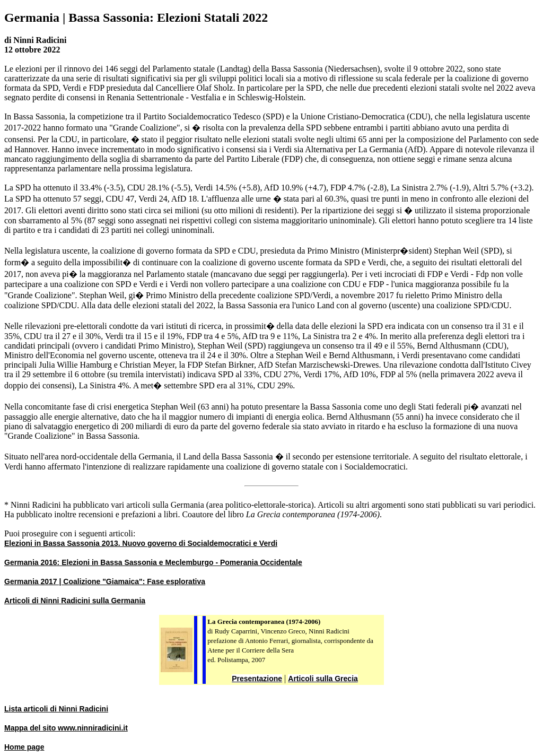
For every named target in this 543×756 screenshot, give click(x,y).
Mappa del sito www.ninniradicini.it (66, 728)
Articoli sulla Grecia (323, 679)
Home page (24, 747)
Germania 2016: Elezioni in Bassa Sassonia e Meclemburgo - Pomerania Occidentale (153, 562)
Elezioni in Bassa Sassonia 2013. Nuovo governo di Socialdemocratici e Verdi (141, 543)
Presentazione (257, 679)
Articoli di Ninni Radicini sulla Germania (75, 601)
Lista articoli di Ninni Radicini (56, 709)
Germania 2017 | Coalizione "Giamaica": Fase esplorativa (105, 581)
